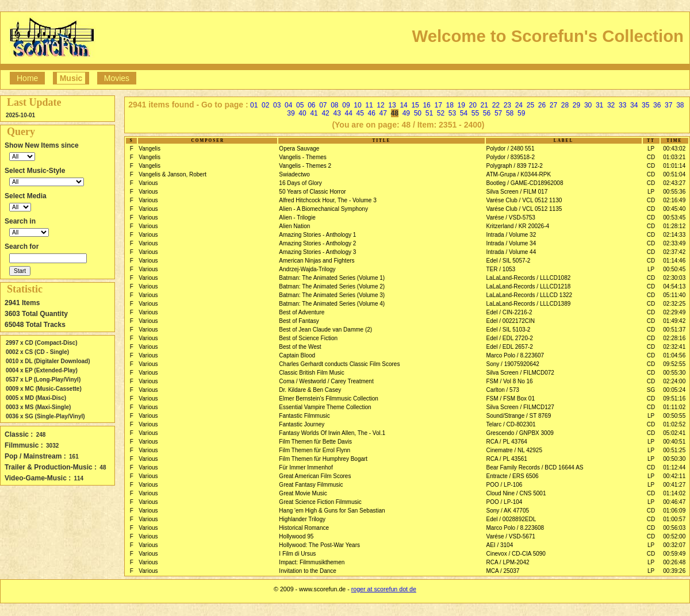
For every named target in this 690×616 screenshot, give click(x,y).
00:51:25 (674, 450)
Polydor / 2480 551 (511, 149)
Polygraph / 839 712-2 (515, 166)
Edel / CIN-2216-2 (509, 312)
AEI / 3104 (500, 545)
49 (406, 113)
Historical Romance (304, 528)
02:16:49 (674, 200)
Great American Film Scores (315, 476)
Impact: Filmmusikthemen (312, 562)
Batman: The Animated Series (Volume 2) (332, 286)
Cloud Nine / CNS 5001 (516, 493)
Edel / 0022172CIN (511, 321)
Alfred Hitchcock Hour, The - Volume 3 (327, 200)
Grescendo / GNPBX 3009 (520, 433)
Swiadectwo (294, 174)
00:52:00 (674, 536)
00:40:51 (674, 442)
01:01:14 (674, 166)
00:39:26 (674, 571)
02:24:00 (674, 381)
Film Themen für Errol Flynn (315, 450)
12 (380, 105)
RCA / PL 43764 (507, 442)
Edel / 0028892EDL (511, 519)
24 (519, 105)
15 (415, 105)
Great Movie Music (303, 493)
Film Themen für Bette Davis (315, 442)
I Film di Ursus (297, 554)
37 (668, 105)
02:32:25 (674, 304)
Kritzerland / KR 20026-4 (518, 226)
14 (403, 105)
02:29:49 (674, 312)
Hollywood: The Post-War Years (319, 545)
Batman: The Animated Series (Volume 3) (332, 295)
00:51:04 (674, 174)
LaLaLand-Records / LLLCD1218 (529, 286)
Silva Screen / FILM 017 (517, 192)
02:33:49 (674, 243)
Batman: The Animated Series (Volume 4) (332, 304)
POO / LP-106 (505, 485)
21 (484, 105)
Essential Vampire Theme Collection (325, 407)
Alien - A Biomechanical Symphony (323, 209)
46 (372, 113)
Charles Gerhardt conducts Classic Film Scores (339, 364)
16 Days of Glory (300, 183)
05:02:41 (674, 433)
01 (254, 105)
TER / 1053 (501, 269)
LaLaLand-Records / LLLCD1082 (529, 278)
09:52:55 (674, 364)
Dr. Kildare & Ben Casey (310, 390)
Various (148, 183)
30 (588, 105)
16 (426, 105)
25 (530, 105)
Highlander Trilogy (302, 519)
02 (265, 105)
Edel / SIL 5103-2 (509, 330)
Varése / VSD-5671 (511, 536)
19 (461, 105)
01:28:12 (674, 226)
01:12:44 (674, 467)
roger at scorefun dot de (384, 589)
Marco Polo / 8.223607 (515, 355)
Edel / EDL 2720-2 (510, 338)
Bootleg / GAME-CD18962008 (525, 183)
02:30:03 (674, 278)
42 (325, 113)
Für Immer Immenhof (306, 467)
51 (429, 113)
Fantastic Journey (302, 424)
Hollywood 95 (296, 536)
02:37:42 (674, 252)
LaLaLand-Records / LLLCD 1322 (530, 295)
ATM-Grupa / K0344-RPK (519, 174)
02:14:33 (674, 235)
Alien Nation (294, 226)
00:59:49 (674, 554)
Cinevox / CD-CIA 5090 (516, 554)
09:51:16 (674, 399)
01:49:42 (674, 321)
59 (521, 113)
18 (450, 105)
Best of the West (300, 347)
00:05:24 (674, 390)
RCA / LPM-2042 (508, 562)
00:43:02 (674, 149)
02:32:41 (674, 347)
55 (475, 113)
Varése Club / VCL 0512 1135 (524, 209)
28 (565, 105)
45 (360, 113)
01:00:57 (674, 519)
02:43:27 (674, 183)
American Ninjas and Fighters (317, 261)
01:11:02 (674, 407)
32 (611, 105)
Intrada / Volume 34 (511, 243)
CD (651, 157)
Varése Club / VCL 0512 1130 (524, 200)
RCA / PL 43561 (507, 459)
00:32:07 (674, 545)
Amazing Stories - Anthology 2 (317, 243)
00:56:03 (674, 528)
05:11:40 (674, 295)
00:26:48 (674, 562)
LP (651, 149)
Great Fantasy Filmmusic (311, 485)
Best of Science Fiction (308, 338)
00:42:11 (674, 476)
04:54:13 (674, 286)
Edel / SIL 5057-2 (509, 261)
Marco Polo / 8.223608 (515, 528)
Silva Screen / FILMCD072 (520, 373)
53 (452, 113)
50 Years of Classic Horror (312, 192)
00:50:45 (674, 269)
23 (507, 105)
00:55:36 (674, 192)
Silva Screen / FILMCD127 (520, 407)
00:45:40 (674, 209)
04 (288, 105)
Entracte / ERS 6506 (513, 476)
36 (657, 105)
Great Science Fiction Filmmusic (320, 502)
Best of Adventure (302, 312)
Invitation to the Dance (308, 571)
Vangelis (149, 149)
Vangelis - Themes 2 (305, 166)
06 (311, 105)
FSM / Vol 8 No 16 (510, 381)
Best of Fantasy (299, 321)
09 (346, 105)
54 (464, 113)
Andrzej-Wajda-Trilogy (307, 269)
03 (277, 105)
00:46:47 (674, 502)
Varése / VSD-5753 (511, 217)
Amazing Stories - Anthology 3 (317, 252)
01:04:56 (674, 355)
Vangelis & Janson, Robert (172, 174)
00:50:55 (674, 416)
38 (680, 105)
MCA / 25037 (503, 571)
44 (348, 113)
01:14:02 (674, 493)
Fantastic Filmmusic (304, 416)
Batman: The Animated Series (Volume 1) (332, 278)
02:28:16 (674, 338)
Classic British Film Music (311, 373)
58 (510, 113)
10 (357, 105)
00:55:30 (674, 373)
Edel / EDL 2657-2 (510, 347)
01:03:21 (674, 157)
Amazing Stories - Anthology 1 (317, 235)
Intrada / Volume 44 (511, 252)
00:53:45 (674, 217)
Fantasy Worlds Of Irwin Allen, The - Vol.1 (332, 433)
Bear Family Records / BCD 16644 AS (535, 467)
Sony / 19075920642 (513, 364)
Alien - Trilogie (297, 217)
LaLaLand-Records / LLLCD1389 (529, 304)
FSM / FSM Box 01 (511, 399)
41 (314, 113)
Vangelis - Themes (302, 157)
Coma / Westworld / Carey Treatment (326, 381)
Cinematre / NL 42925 (514, 450)
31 (599, 105)
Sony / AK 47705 (508, 511)
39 (291, 113)
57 (498, 113)
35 (645, 105)
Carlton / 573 (503, 390)
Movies (117, 78)
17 (438, 105)
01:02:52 (674, 424)
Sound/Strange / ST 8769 (519, 416)
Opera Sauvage (299, 149)
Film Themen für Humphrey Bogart (323, 459)
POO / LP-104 (505, 502)
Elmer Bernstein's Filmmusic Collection (329, 399)
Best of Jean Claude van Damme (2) (325, 330)
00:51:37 (674, 330)
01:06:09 (674, 511)
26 (542, 105)
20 (473, 105)
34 (634, 105)
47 (383, 113)
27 (553, 105)
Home (27, 78)
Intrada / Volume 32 (511, 235)
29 (576, 105)
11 (369, 105)
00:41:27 (674, 485)
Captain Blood (297, 355)
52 (441, 113)
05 (300, 105)
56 (487, 113)
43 (337, 113)
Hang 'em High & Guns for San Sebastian (332, 511)
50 (418, 113)
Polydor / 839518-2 (511, 157)
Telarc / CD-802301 (511, 424)
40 (302, 113)
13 (392, 105)
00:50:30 (674, 459)
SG (651, 390)
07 (323, 105)
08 (334, 105)
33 (622, 105)
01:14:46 (674, 261)
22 (496, 105)
